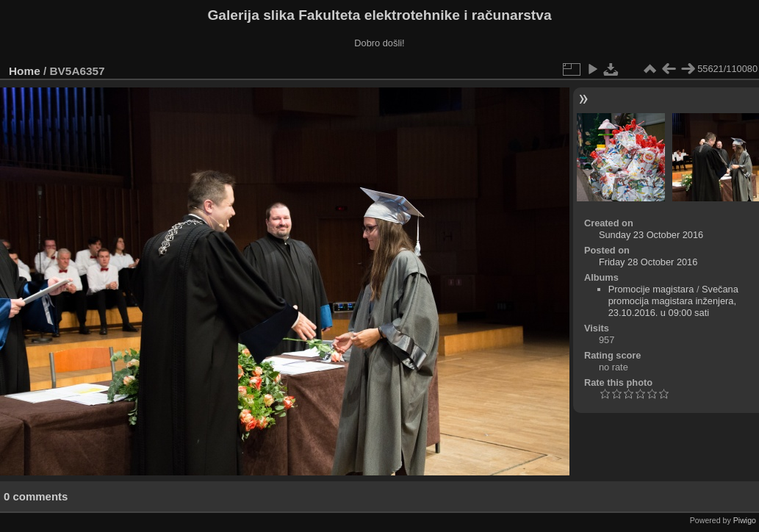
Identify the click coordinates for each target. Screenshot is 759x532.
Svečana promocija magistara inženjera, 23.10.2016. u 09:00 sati (673, 301)
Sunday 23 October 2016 (651, 235)
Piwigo (745, 520)
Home (25, 71)
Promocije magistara (651, 289)
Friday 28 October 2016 (648, 262)
